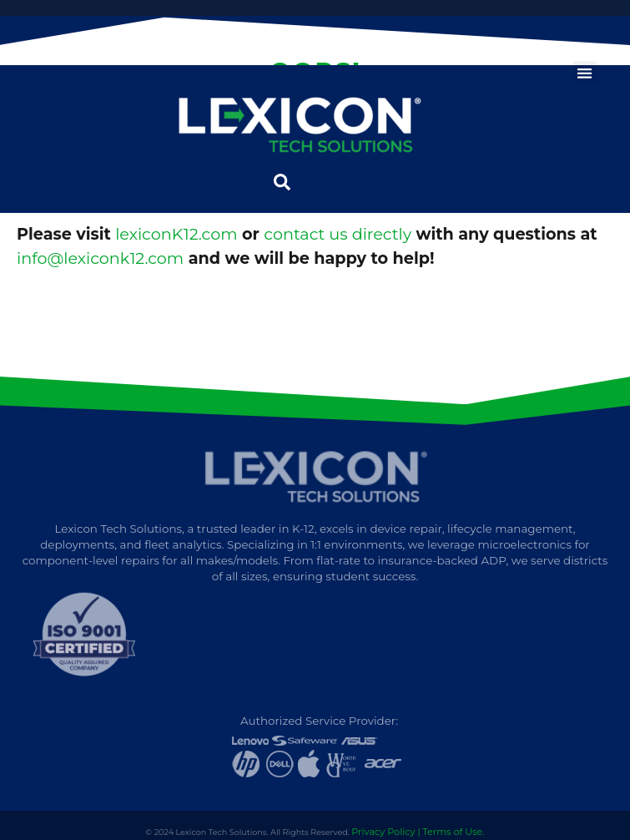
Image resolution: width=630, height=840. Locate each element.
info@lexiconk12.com (100, 258)
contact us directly (338, 234)
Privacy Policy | (386, 832)
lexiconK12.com (176, 234)
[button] (585, 73)
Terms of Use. (453, 832)
